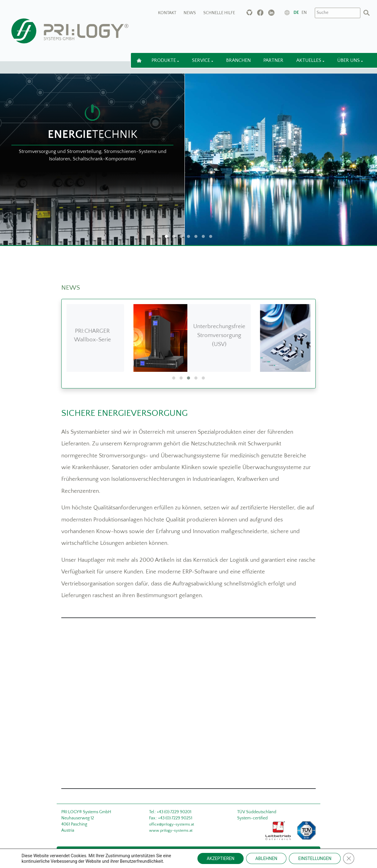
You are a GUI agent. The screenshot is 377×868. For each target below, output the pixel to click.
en (304, 13)
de (296, 13)
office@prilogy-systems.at (172, 824)
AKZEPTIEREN (221, 858)
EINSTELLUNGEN (315, 858)
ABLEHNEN (266, 858)
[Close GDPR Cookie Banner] (349, 858)
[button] (174, 378)
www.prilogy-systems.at (171, 830)
